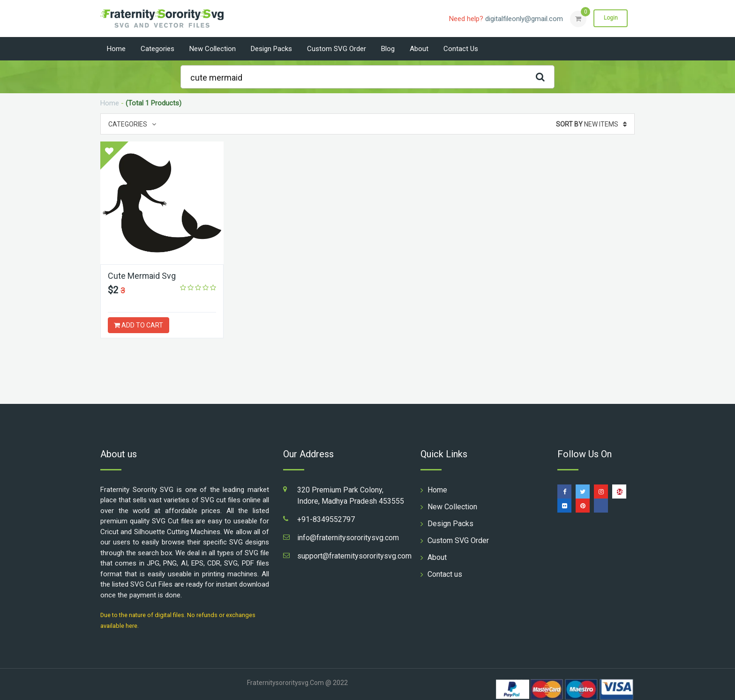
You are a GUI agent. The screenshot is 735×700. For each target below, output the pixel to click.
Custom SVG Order (337, 49)
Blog (388, 49)
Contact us (461, 49)
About (419, 49)
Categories (157, 49)
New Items (591, 124)
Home (116, 49)
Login (610, 18)
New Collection (213, 49)
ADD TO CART (139, 325)
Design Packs (271, 49)
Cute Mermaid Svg (142, 276)
